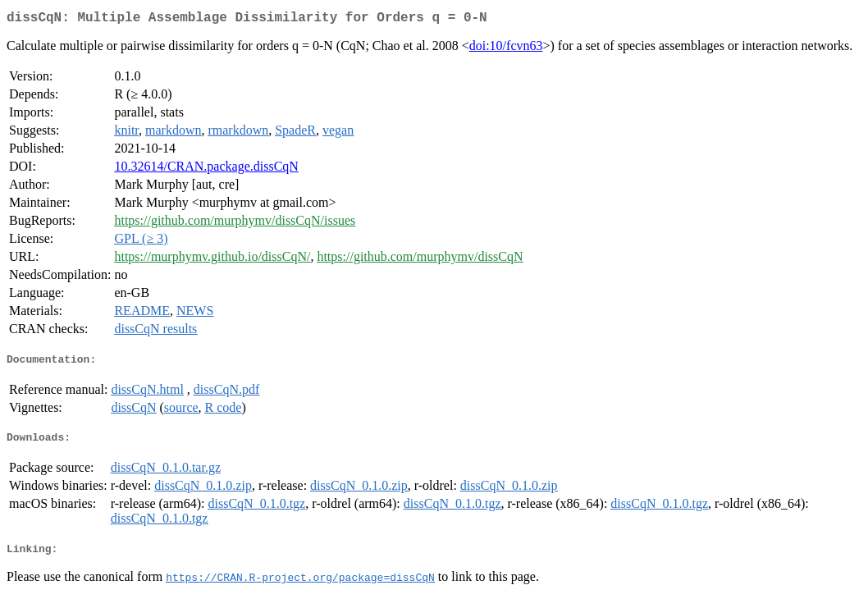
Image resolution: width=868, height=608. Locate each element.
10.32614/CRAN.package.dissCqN (206, 169)
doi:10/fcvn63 (506, 49)
